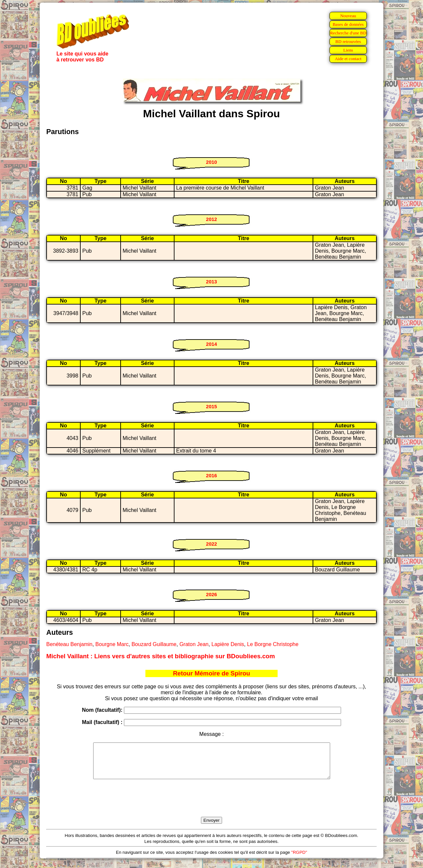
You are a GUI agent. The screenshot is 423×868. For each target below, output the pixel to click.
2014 (211, 344)
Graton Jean (194, 644)
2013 (211, 282)
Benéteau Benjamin (69, 644)
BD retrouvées (348, 41)
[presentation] (211, 806)
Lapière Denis (228, 644)
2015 (211, 406)
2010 (211, 162)
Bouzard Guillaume (154, 644)
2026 (211, 594)
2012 (211, 219)
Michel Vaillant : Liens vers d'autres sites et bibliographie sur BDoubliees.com (161, 656)
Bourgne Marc (112, 644)
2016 (211, 475)
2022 (211, 544)
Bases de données (348, 24)
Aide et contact (348, 59)
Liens (348, 50)
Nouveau (348, 16)
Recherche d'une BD (348, 33)
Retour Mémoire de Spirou (211, 673)
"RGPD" (299, 859)
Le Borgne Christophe (273, 644)
